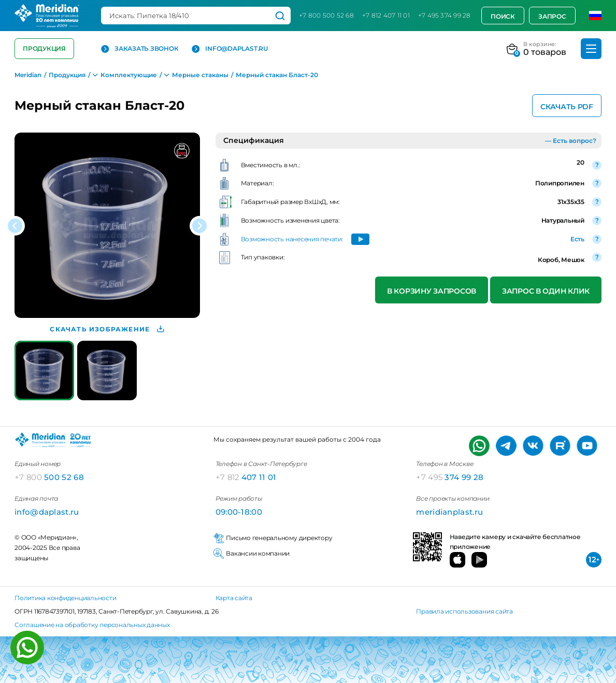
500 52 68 (49, 477)
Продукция (44, 48)
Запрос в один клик (546, 291)
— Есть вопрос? (571, 141)
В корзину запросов (432, 291)
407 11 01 (246, 477)
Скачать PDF (567, 107)
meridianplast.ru (449, 512)
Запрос (552, 16)
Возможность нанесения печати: (292, 239)
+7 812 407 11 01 (386, 15)
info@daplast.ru (230, 49)
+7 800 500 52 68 (326, 15)
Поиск (503, 16)
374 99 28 (450, 477)
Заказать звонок (140, 49)
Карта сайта (234, 598)
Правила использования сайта (464, 611)
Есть (577, 239)
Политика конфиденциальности (66, 598)
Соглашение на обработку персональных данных (92, 625)
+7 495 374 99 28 (445, 15)
